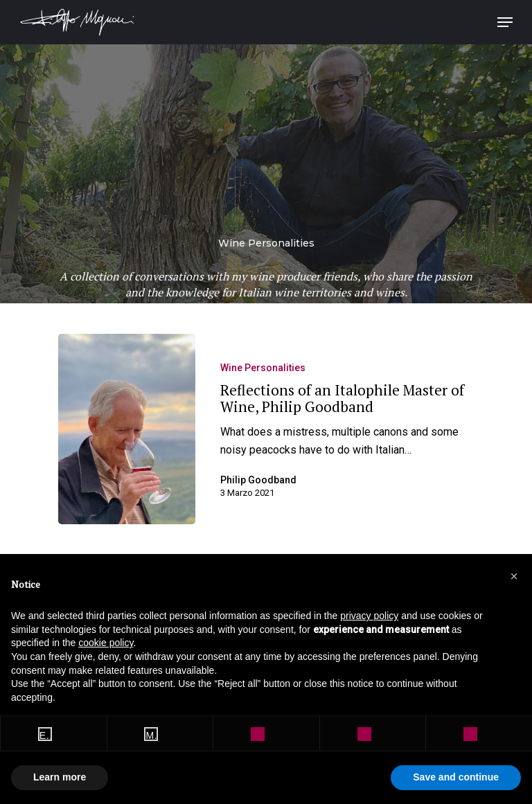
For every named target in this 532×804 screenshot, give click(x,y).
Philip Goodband (258, 480)
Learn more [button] (60, 777)
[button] (514, 576)
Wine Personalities (263, 368)
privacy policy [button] (369, 616)
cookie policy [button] (106, 643)
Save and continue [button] (456, 777)
